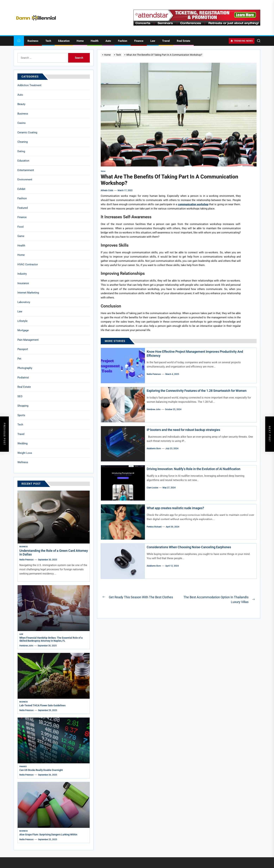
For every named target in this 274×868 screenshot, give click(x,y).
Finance (139, 41)
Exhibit (21, 189)
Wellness (23, 462)
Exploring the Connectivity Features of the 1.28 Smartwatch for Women (197, 391)
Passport (23, 349)
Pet (19, 359)
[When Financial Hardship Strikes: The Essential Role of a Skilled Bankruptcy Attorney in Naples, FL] (54, 608)
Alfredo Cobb (107, 190)
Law (153, 41)
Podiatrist (23, 378)
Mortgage (23, 330)
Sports (21, 415)
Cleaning (23, 142)
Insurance (23, 283)
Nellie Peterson (154, 374)
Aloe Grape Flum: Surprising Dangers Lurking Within (48, 835)
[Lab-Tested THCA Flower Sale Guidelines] (54, 676)
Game (21, 236)
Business (33, 41)
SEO (20, 396)
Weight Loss (25, 453)
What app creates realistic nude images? (175, 508)
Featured (23, 208)
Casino (22, 123)
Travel (166, 41)
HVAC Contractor (28, 264)
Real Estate (183, 41)
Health (95, 41)
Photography (25, 368)
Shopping (23, 406)
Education (64, 41)
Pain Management (28, 340)
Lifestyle (22, 321)
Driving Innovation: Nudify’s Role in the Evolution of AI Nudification (194, 469)
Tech (48, 41)
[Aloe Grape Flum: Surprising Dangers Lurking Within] (54, 805)
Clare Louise (152, 487)
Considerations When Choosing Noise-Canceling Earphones (189, 547)
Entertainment (26, 170)
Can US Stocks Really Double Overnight (41, 770)
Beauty (21, 104)
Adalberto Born (154, 448)
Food (20, 227)
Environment (25, 180)
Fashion (123, 41)
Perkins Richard (154, 527)
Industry (22, 274)
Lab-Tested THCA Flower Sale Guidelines (42, 705)
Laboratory (24, 302)
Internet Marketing (28, 293)
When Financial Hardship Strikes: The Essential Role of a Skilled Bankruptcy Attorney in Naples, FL (51, 639)
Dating (21, 151)
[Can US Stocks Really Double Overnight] (54, 740)
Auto (108, 41)
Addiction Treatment (29, 85)
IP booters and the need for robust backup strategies (183, 430)
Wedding (22, 443)
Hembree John (154, 409)
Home (80, 41)
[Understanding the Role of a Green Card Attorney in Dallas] (54, 517)
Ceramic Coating (27, 132)
